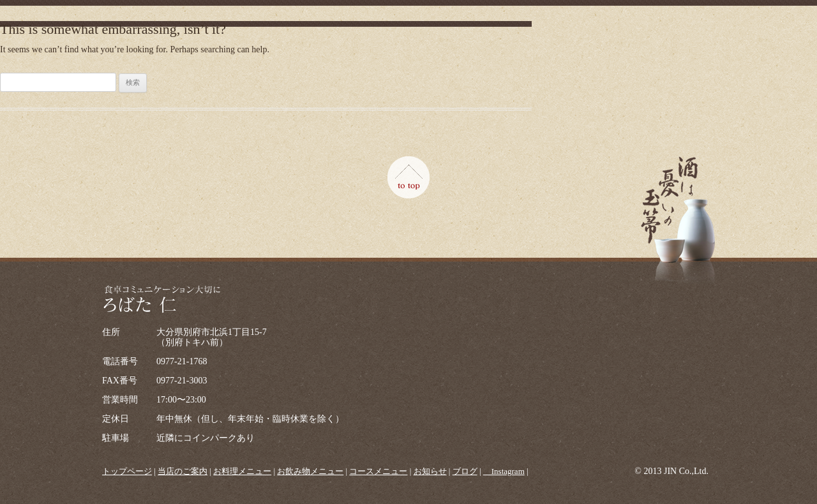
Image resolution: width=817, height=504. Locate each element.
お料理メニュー (242, 471)
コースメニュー (378, 471)
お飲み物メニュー (310, 471)
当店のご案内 (183, 471)
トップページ (127, 471)
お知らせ (430, 471)
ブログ (465, 471)
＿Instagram (504, 471)
